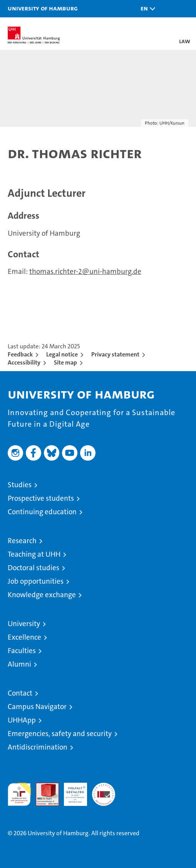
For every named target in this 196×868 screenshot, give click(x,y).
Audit (43, 787)
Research (22, 541)
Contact (20, 693)
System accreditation (104, 791)
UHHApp (22, 720)
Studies (20, 485)
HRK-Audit (71, 791)
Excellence (24, 637)
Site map (65, 362)
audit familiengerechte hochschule (19, 794)
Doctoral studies (34, 568)
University (24, 624)
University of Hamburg (43, 8)
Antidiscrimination (38, 747)
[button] (146, 9)
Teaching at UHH (34, 554)
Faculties (22, 651)
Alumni (19, 664)
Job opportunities (36, 581)
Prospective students (41, 498)
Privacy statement (115, 354)
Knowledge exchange (42, 595)
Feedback (20, 354)
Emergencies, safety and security (60, 734)
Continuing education (42, 512)
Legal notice (62, 354)
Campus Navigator (37, 707)
